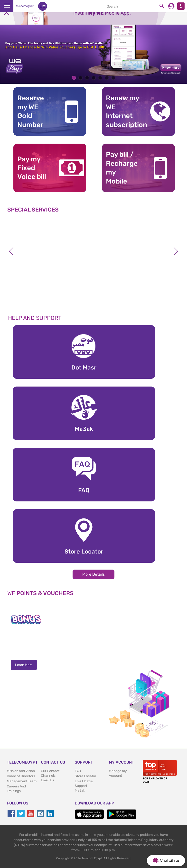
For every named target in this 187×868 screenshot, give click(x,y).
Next (176, 251)
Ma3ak (80, 790)
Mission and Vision (21, 771)
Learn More (24, 665)
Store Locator (85, 776)
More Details (93, 574)
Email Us (47, 780)
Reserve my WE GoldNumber (31, 111)
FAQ (78, 771)
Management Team (22, 781)
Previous (11, 251)
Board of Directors (21, 776)
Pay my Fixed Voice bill (32, 168)
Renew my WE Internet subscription (124, 111)
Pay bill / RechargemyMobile (122, 168)
